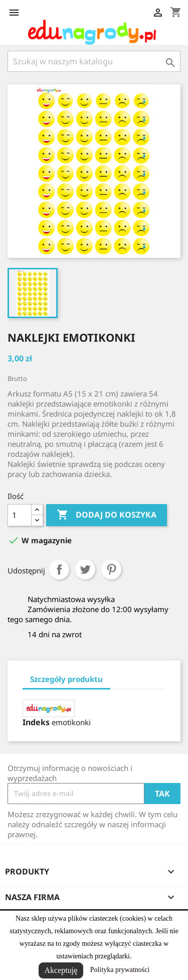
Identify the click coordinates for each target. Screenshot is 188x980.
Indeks (36, 722)
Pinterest (111, 569)
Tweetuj (85, 569)
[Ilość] (20, 515)
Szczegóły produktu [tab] (66, 679)
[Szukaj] (94, 61)
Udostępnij (59, 569)
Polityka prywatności (120, 970)
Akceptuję (61, 970)
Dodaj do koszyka (107, 515)
